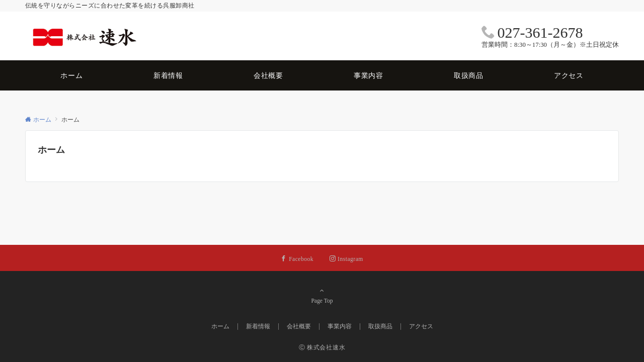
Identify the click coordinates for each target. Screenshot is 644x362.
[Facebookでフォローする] (297, 259)
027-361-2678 (540, 32)
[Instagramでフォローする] (346, 259)
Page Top (322, 296)
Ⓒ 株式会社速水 (322, 348)
